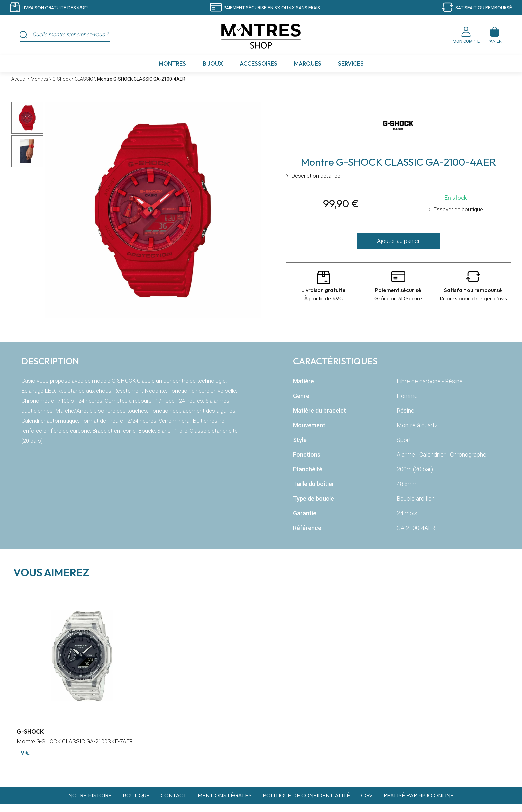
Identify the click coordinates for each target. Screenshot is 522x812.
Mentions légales (225, 795)
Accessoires (259, 63)
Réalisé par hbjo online (419, 795)
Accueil (19, 79)
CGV (367, 795)
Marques (308, 63)
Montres (172, 63)
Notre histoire (90, 795)
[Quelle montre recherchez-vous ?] (68, 35)
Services (351, 63)
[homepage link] (261, 37)
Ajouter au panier (398, 241)
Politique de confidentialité (306, 795)
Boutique (136, 795)
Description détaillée (316, 176)
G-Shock (61, 79)
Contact (174, 795)
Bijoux (213, 63)
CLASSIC (84, 79)
